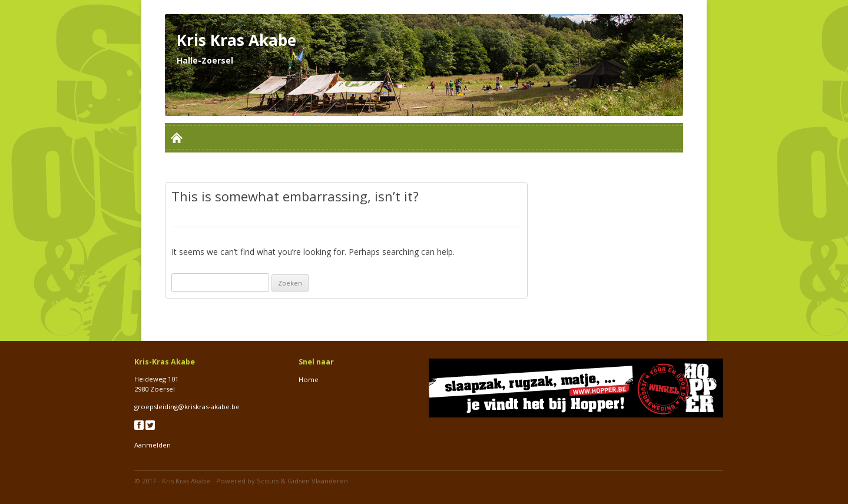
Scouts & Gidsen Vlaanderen (302, 481)
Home (309, 379)
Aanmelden (153, 445)
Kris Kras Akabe (186, 481)
